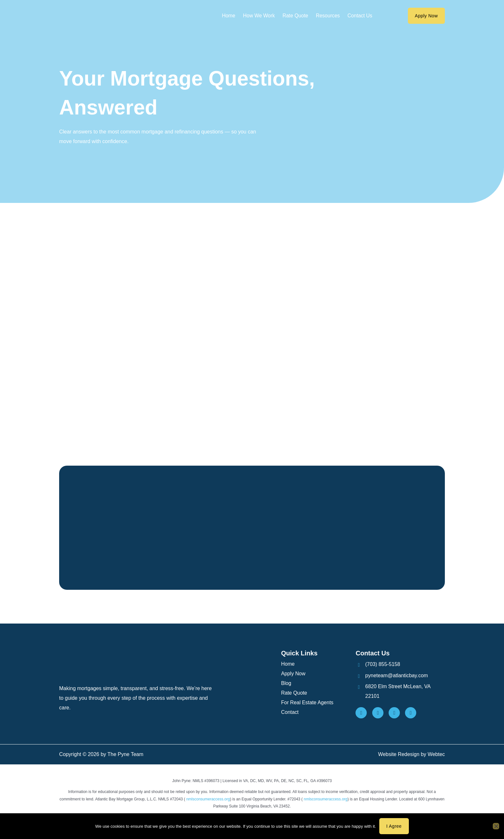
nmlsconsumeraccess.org (208, 800)
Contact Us (361, 16)
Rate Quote (295, 16)
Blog (286, 684)
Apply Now (293, 674)
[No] (496, 826)
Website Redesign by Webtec (411, 755)
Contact (290, 713)
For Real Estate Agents (307, 703)
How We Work (258, 16)
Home (227, 16)
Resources (328, 16)
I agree (394, 826)
